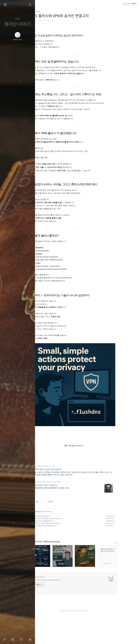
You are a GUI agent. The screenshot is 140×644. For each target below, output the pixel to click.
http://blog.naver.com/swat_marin (58, 512)
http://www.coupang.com (55, 497)
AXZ (86, 641)
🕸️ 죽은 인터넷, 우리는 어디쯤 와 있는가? (57, 556)
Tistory (98, 641)
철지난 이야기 (18, 24)
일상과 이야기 (47, 12)
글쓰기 (5, 640)
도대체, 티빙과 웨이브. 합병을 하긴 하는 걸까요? (59, 554)
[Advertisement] (86, 46)
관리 (31, 640)
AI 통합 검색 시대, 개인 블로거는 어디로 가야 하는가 (60, 549)
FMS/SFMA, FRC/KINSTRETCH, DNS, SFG (64, 519)
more (128, 573)
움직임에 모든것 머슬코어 (58, 516)
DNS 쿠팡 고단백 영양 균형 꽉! (60, 500)
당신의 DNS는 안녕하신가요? (54, 547)
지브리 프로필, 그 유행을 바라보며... (55, 551)
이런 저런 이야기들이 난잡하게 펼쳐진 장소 (60, 611)
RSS (22, 640)
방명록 (13, 640)
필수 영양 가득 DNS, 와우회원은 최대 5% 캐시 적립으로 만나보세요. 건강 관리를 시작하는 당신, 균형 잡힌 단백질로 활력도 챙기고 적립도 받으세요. (86, 504)
